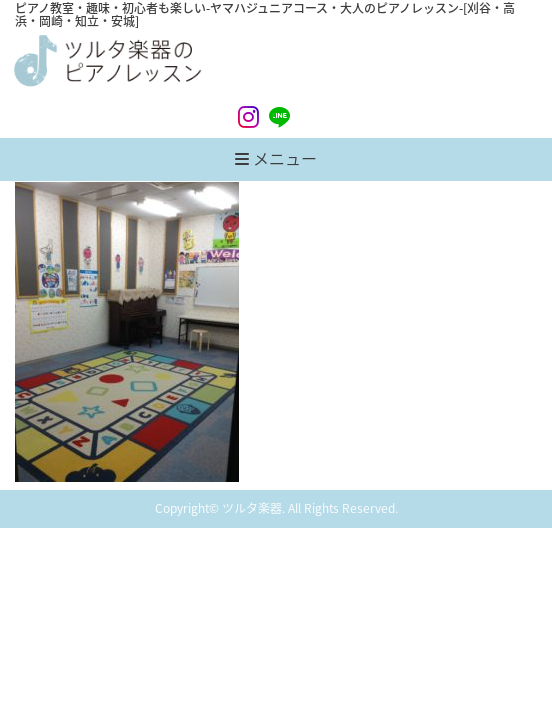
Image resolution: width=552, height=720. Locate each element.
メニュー (276, 158)
